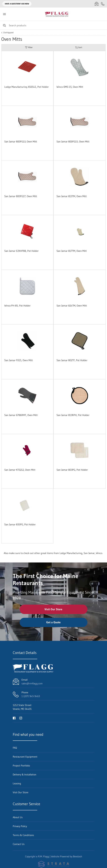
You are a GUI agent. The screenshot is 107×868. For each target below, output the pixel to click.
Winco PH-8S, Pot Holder (17, 306)
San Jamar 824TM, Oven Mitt (72, 306)
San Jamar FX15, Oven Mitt (19, 360)
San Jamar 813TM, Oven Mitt (72, 196)
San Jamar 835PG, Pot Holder (20, 524)
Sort (79, 47)
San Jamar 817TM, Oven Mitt (72, 251)
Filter (29, 47)
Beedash (78, 856)
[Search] (53, 25)
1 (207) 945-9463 (31, 696)
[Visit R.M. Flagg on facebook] (14, 718)
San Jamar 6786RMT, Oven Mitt (21, 415)
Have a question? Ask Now (17, 4)
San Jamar (89, 553)
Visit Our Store (53, 609)
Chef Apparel (8, 33)
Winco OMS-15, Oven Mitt (70, 87)
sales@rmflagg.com (32, 683)
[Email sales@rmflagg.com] (97, 4)
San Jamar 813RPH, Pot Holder (73, 415)
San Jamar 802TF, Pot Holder (72, 360)
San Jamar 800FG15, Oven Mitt (73, 141)
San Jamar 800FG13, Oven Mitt (21, 141)
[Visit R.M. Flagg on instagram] (21, 718)
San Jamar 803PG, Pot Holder (72, 470)
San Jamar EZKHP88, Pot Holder (21, 251)
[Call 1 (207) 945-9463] (103, 4)
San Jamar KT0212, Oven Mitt (20, 470)
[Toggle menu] (4, 14)
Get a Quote (53, 622)
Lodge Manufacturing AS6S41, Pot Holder (27, 87)
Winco (99, 553)
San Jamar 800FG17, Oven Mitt (21, 196)
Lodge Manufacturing (71, 553)
